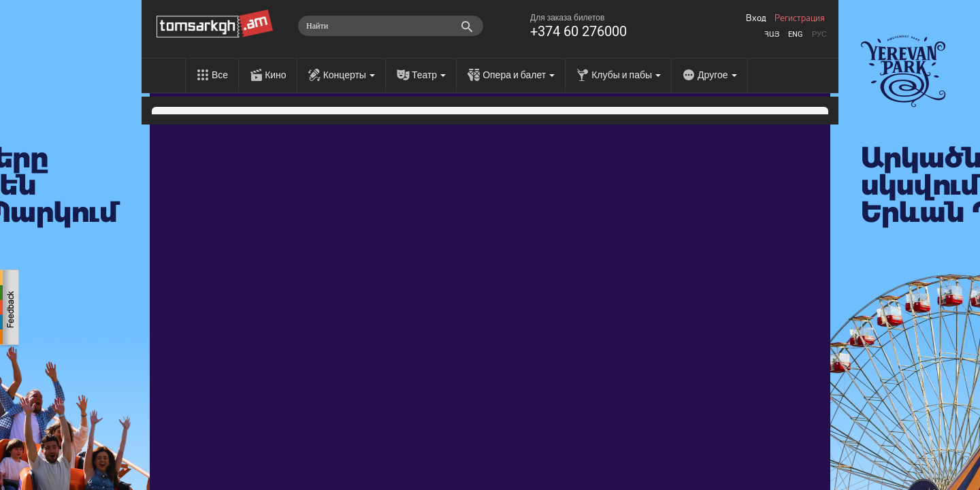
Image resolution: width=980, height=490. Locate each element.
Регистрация (800, 18)
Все (220, 75)
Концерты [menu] (349, 75)
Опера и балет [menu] (519, 75)
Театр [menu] (429, 75)
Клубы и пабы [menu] (626, 75)
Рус (819, 34)
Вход (756, 18)
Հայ (772, 34)
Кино (276, 75)
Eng (796, 34)
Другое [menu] (717, 75)
